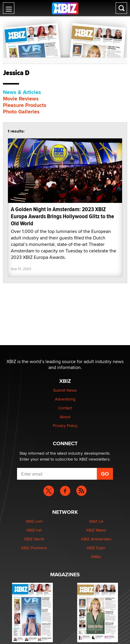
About (65, 417)
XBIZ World (34, 539)
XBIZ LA (96, 521)
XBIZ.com (34, 521)
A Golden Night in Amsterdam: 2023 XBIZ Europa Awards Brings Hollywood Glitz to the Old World (63, 216)
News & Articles (22, 92)
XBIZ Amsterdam (96, 539)
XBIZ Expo (96, 548)
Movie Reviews (21, 99)
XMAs (96, 557)
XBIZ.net (34, 530)
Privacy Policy (65, 426)
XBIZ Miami (96, 530)
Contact (65, 408)
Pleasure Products (25, 105)
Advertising (65, 399)
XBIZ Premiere (34, 548)
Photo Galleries (21, 112)
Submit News (65, 390)
